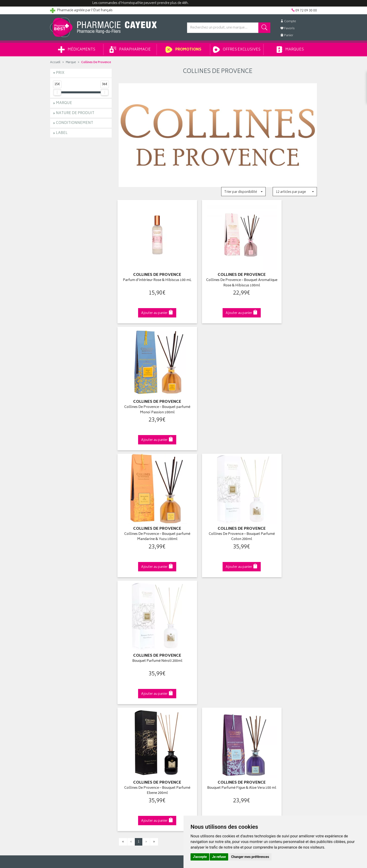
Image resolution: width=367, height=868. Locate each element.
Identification (196, 682)
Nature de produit (75, 113)
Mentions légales (131, 731)
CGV (122, 725)
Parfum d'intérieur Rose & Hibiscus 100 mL (149, 275)
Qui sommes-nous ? (66, 682)
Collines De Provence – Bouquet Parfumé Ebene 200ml (149, 512)
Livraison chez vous (270, 687)
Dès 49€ (149, 603)
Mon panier (195, 698)
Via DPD (218, 601)
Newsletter (127, 709)
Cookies (125, 742)
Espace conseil (130, 704)
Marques (290, 50)
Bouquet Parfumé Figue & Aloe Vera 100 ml (218, 512)
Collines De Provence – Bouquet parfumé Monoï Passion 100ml (286, 275)
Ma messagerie (198, 709)
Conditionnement (75, 123)
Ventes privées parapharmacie (141, 698)
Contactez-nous (62, 698)
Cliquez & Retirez (81, 601)
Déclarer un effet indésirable (139, 720)
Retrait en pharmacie (271, 682)
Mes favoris (195, 704)
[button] (243, 192)
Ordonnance (128, 714)
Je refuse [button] (219, 857)
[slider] (57, 92)
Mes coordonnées (201, 687)
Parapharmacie (130, 50)
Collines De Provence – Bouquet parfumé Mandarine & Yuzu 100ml (149, 393)
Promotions (183, 50)
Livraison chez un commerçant (278, 693)
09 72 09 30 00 (286, 601)
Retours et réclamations (68, 704)
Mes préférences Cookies (138, 747)
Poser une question (65, 693)
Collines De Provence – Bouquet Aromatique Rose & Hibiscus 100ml (218, 275)
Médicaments (77, 50)
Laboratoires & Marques (136, 687)
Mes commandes (200, 693)
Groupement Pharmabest (69, 687)
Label (62, 133)
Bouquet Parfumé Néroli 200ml (286, 391)
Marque (71, 63)
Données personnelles (136, 736)
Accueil (55, 63)
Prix (60, 73)
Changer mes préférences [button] (250, 857)
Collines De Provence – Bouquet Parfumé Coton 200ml (218, 393)
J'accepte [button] (200, 857)
